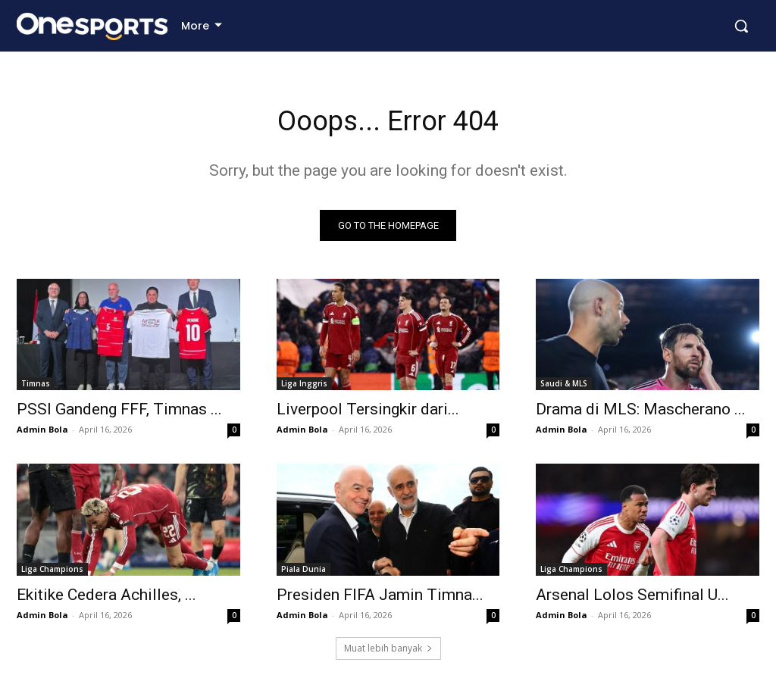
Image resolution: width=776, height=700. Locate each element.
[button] (741, 26)
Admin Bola (42, 434)
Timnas (36, 388)
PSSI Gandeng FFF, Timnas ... (119, 414)
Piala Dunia (304, 573)
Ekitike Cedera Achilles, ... (106, 598)
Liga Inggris (304, 388)
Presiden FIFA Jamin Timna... (380, 598)
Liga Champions (52, 573)
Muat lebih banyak (388, 652)
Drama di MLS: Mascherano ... (641, 414)
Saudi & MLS (564, 388)
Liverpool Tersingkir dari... (368, 414)
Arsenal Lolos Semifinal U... (632, 598)
